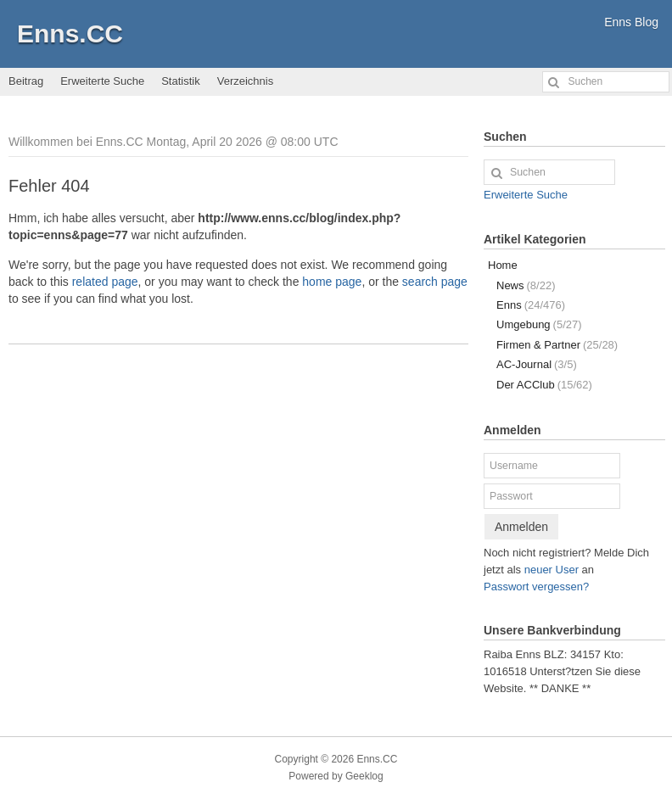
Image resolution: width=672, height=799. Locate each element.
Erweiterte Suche (102, 81)
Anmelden (521, 527)
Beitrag (26, 81)
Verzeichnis (245, 81)
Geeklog (364, 776)
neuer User (552, 570)
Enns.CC (70, 34)
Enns (531, 305)
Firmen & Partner (557, 345)
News (526, 285)
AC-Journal (537, 364)
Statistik (181, 81)
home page (332, 282)
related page (105, 282)
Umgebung (539, 324)
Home (503, 265)
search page (435, 282)
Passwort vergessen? (536, 587)
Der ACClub (544, 385)
